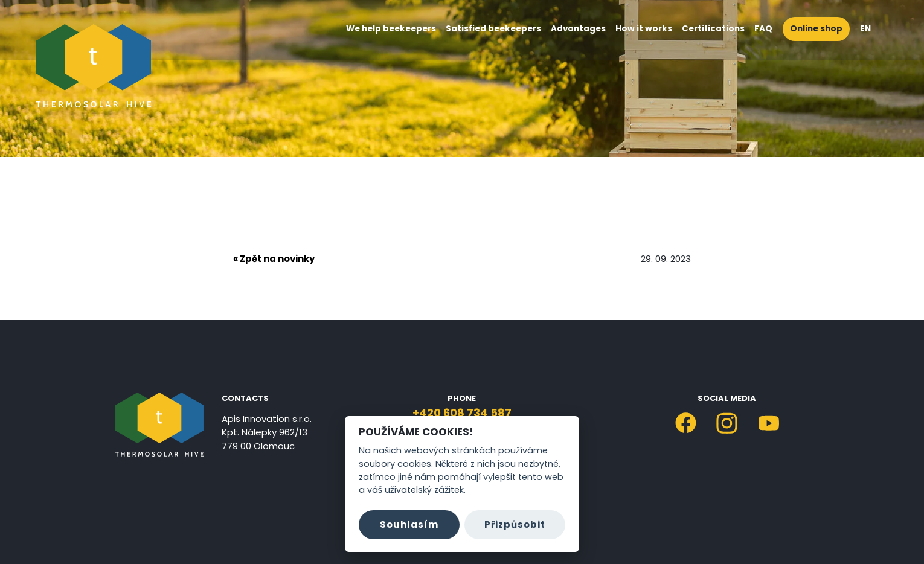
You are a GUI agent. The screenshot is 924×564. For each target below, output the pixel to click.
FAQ (763, 29)
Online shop (816, 29)
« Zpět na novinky (274, 259)
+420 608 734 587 (462, 413)
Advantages (578, 29)
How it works (644, 29)
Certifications (713, 29)
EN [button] (871, 29)
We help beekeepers (391, 29)
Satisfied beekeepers (493, 29)
